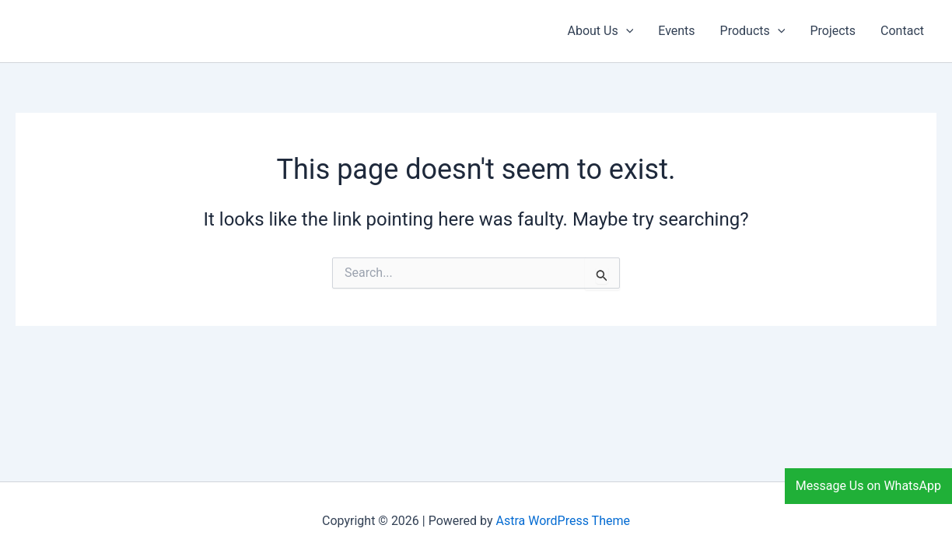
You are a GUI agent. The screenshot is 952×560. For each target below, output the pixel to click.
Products (753, 31)
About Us (600, 31)
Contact (902, 31)
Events (676, 31)
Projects (833, 31)
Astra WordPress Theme (563, 521)
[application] (626, 31)
